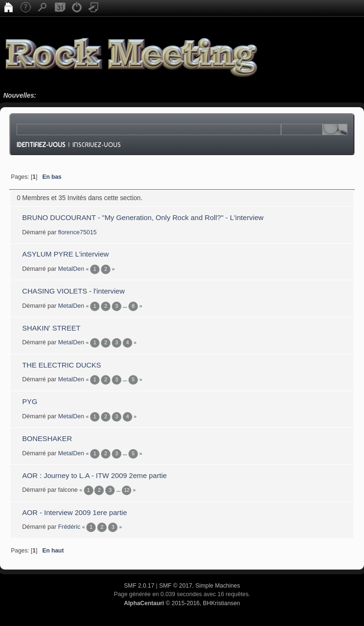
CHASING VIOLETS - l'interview (73, 291)
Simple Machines (218, 586)
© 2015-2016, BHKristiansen (182, 603)
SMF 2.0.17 (139, 586)
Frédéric (69, 527)
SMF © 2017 (176, 586)
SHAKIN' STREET (51, 328)
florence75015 (78, 232)
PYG (30, 401)
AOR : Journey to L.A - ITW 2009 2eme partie (95, 475)
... (126, 306)
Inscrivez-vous (97, 145)
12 (127, 490)
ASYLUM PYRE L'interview (66, 254)
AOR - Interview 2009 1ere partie (75, 512)
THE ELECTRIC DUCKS (62, 365)
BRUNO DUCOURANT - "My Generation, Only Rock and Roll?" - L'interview (143, 217)
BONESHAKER (47, 438)
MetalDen (71, 269)
